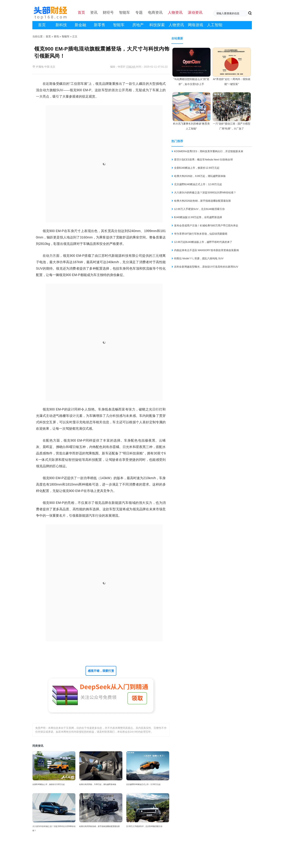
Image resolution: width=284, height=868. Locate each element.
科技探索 (157, 25)
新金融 (80, 25)
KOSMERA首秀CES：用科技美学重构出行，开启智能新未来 (209, 151)
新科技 (61, 25)
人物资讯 (176, 25)
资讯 (56, 36)
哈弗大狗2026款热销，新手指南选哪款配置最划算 (99, 826)
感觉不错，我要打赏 (101, 671)
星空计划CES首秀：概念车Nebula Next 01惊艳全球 (203, 160)
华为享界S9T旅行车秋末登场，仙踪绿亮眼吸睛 (201, 234)
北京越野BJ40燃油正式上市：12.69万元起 (143, 784)
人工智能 (215, 25)
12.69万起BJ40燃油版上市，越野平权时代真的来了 (203, 242)
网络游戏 (195, 25)
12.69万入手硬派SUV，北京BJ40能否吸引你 (144, 826)
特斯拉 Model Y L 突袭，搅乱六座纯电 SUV (199, 258)
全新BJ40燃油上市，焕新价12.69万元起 (49, 784)
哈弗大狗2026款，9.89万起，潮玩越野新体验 (98, 784)
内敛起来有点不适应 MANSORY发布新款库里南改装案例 (206, 250)
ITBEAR (131, 67)
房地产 (138, 25)
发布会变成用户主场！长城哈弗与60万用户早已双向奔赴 (206, 225)
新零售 (100, 25)
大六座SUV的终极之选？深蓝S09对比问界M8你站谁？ (54, 828)
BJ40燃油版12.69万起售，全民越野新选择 (198, 217)
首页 (42, 25)
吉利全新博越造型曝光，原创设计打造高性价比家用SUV (206, 267)
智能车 (119, 25)
